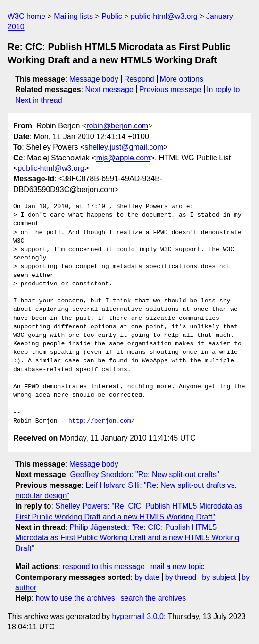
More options (182, 79)
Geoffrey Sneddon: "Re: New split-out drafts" (145, 474)
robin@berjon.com (117, 126)
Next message (109, 89)
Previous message (170, 89)
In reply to (223, 89)
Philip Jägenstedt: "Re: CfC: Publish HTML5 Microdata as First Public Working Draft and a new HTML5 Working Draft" (127, 538)
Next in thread (39, 100)
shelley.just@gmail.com (124, 147)
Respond (139, 79)
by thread (181, 577)
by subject (219, 577)
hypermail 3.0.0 (138, 616)
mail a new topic (178, 566)
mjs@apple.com (123, 158)
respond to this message (103, 566)
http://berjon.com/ (101, 421)
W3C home (26, 16)
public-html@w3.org (164, 16)
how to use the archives (75, 598)
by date (147, 577)
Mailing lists (73, 16)
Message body (94, 79)
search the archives (154, 598)
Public (112, 16)
